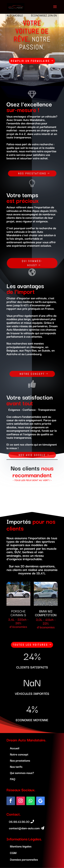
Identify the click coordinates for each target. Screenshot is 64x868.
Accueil (15, 748)
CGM (13, 853)
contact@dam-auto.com (24, 828)
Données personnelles (24, 859)
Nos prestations (32, 173)
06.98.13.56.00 (19, 821)
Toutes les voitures (30, 645)
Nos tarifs (16, 767)
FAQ (13, 779)
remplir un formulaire (25, 61)
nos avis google (32, 455)
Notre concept (32, 374)
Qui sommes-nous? (32, 263)
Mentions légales (21, 846)
